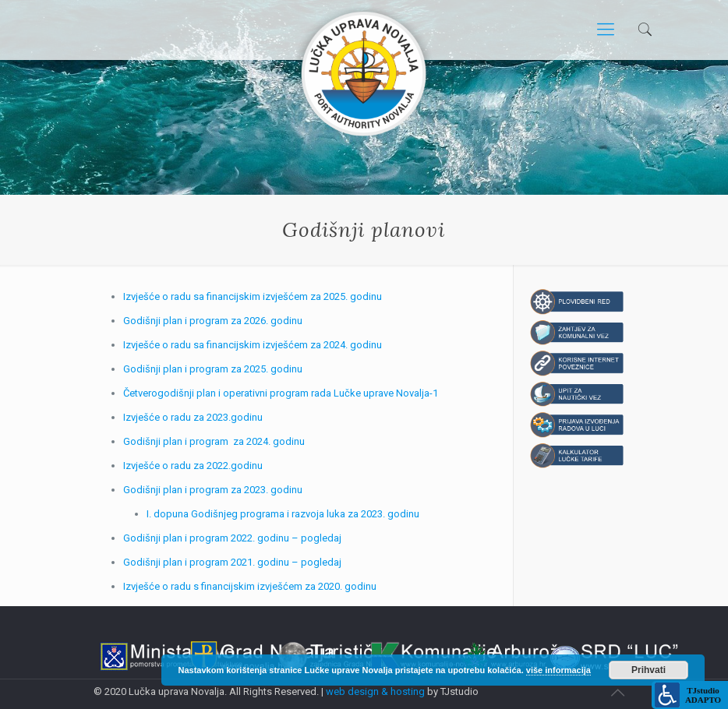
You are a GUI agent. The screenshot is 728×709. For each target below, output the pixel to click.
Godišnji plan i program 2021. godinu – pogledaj (232, 562)
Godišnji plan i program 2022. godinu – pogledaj (232, 538)
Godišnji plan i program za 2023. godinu (213, 490)
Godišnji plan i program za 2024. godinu (214, 441)
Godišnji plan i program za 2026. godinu (213, 321)
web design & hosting (375, 691)
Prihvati (648, 670)
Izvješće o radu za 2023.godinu (193, 417)
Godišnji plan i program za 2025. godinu (213, 369)
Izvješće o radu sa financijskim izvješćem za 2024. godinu (253, 345)
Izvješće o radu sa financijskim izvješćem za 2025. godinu (253, 296)
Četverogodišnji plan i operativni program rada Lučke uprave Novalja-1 (281, 393)
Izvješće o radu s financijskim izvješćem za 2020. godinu (250, 586)
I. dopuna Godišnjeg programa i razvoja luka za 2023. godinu (283, 514)
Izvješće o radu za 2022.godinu (193, 466)
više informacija (558, 670)
